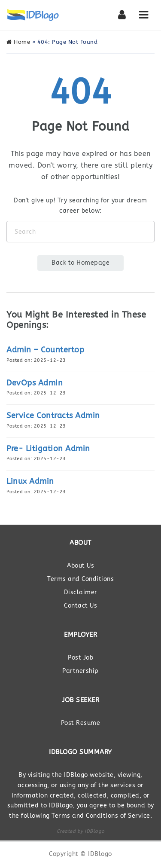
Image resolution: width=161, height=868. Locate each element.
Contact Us (80, 606)
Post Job (80, 658)
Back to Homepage (80, 263)
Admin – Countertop (45, 350)
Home (18, 42)
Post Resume (81, 723)
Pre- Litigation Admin (48, 449)
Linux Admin (30, 481)
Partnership (80, 671)
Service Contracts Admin (53, 416)
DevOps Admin (35, 383)
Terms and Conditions (80, 579)
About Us (80, 566)
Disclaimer (81, 592)
